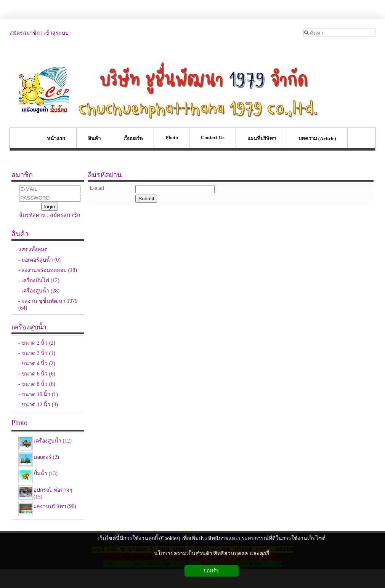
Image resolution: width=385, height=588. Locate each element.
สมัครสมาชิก (25, 33)
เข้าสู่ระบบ (56, 33)
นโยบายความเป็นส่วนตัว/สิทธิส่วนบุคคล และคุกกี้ (211, 554)
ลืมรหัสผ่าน (32, 215)
